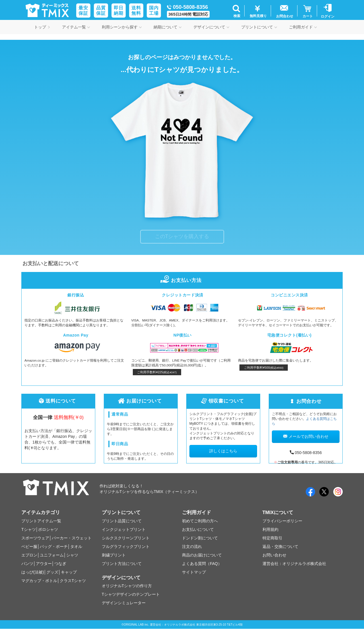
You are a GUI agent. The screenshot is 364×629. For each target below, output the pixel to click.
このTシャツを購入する (182, 236)
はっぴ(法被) (33, 572)
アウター (44, 564)
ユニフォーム (52, 555)
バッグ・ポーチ (54, 546)
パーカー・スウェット (72, 538)
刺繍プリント (114, 555)
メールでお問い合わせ (306, 436)
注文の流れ (192, 546)
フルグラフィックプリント (126, 546)
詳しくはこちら (223, 451)
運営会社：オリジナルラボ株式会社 (294, 564)
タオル (76, 546)
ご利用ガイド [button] (303, 27)
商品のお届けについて (202, 555)
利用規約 (270, 529)
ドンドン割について (200, 538)
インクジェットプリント (124, 529)
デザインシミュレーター (124, 603)
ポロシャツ (48, 529)
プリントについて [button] (259, 27)
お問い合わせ (274, 555)
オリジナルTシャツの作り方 (127, 586)
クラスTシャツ (73, 581)
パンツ (27, 564)
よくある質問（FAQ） (202, 564)
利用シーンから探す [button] (122, 27)
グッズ (52, 572)
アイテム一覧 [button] (76, 27)
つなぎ (60, 564)
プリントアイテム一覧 (41, 521)
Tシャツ (29, 529)
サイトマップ (194, 572)
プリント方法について (122, 564)
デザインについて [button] (211, 27)
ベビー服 (29, 546)
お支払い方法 (182, 280)
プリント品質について (122, 521)
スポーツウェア (35, 538)
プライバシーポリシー (282, 521)
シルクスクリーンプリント (126, 538)
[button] (236, 11)
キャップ (69, 572)
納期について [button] (167, 27)
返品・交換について (280, 546)
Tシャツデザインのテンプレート (131, 594)
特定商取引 (272, 538)
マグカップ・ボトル (39, 581)
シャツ (72, 555)
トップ (42, 27)
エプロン (29, 555)
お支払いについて (198, 529)
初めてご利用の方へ (200, 521)
